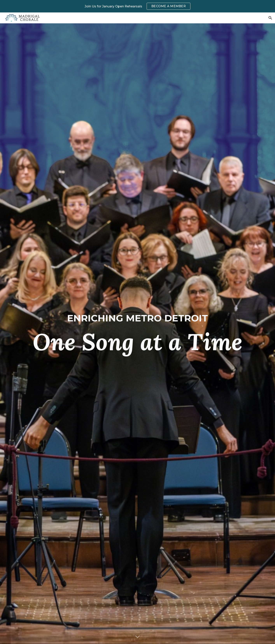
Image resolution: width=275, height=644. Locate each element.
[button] (270, 18)
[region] (137, 6)
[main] (137, 334)
